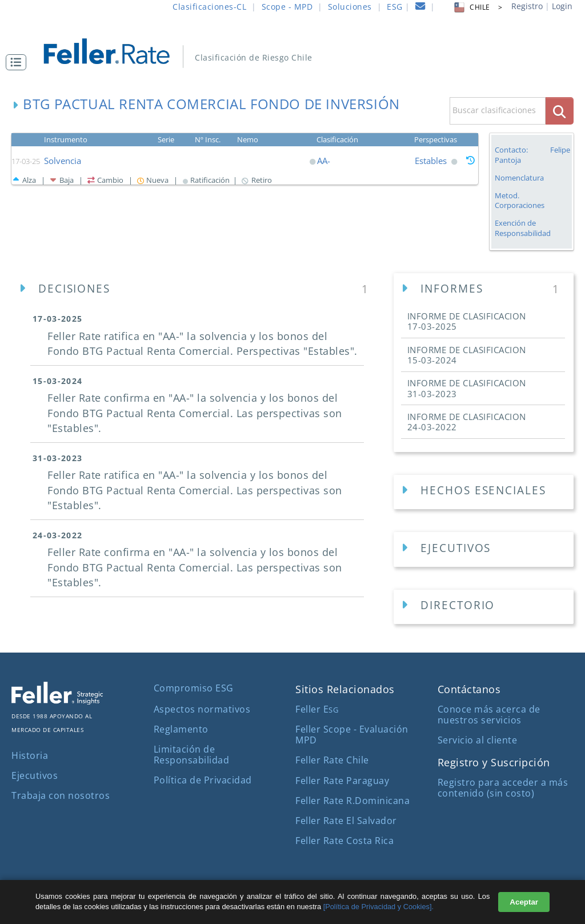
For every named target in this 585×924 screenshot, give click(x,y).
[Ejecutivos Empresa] (484, 549)
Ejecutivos (35, 775)
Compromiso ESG (194, 688)
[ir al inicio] (115, 50)
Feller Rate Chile (332, 760)
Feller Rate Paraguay (342, 781)
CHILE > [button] (477, 7)
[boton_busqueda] (560, 111)
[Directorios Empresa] (484, 607)
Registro (527, 6)
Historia (30, 755)
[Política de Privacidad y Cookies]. (378, 907)
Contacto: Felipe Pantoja (532, 155)
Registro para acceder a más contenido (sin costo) (503, 788)
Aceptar (524, 902)
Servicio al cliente (478, 740)
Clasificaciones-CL (209, 7)
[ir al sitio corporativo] (57, 701)
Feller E (317, 709)
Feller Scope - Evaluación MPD (352, 735)
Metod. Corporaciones (520, 201)
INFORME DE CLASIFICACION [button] (467, 321)
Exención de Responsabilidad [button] (523, 228)
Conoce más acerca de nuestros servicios (489, 715)
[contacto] (420, 8)
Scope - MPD (287, 7)
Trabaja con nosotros (61, 795)
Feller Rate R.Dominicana (352, 801)
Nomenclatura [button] (519, 178)
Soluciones (350, 7)
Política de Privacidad (203, 780)
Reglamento (181, 729)
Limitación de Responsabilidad (192, 755)
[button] (19, 62)
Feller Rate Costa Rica (344, 841)
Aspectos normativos (202, 709)
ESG (395, 7)
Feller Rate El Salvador (346, 821)
